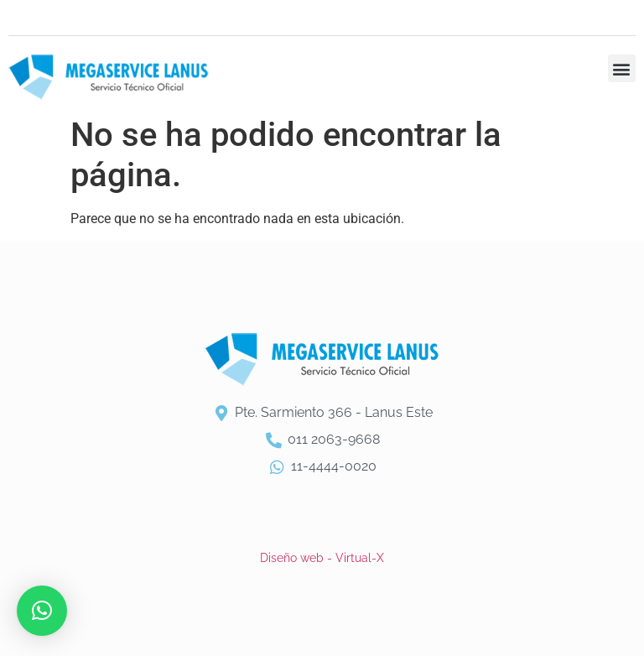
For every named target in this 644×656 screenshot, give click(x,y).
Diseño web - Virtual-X (322, 558)
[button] (622, 68)
